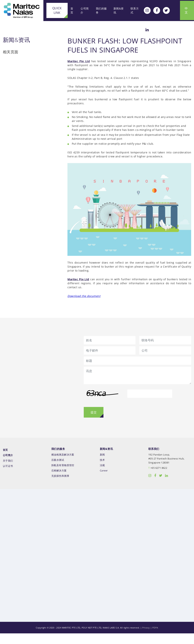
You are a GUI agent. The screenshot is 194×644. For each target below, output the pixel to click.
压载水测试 (58, 470)
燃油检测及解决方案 (63, 465)
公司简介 (83, 10)
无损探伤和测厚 (60, 486)
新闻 (102, 465)
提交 (94, 423)
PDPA (155, 638)
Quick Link (55, 10)
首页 (70, 10)
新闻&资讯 (118, 10)
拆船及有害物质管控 (63, 476)
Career (104, 481)
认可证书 (8, 477)
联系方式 (134, 10)
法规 (102, 476)
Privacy (146, 638)
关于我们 (8, 471)
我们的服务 (100, 10)
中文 (186, 10)
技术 (102, 470)
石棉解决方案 (59, 481)
